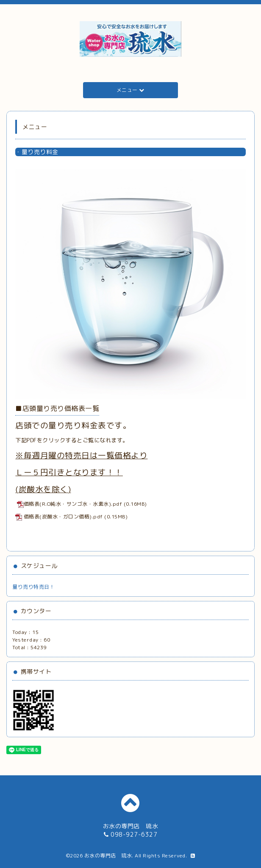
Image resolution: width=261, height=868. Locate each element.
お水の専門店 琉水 (108, 856)
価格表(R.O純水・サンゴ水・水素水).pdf (70, 504)
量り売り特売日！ (33, 587)
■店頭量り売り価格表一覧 (57, 408)
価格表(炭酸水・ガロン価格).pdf (63, 517)
